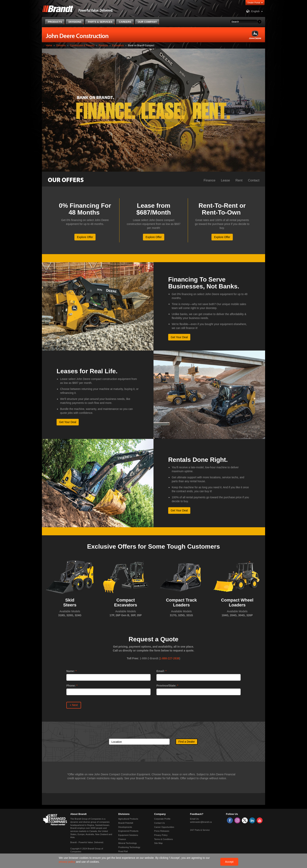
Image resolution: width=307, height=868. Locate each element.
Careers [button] (125, 22)
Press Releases (162, 831)
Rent (239, 180)
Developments (125, 827)
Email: (161, 671)
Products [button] (55, 22)
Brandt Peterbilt (126, 823)
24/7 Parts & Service (200, 830)
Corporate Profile (162, 819)
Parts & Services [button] (100, 22)
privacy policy (67, 862)
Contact (254, 180)
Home (49, 45)
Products (103, 45)
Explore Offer (85, 237)
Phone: (71, 686)
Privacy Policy (161, 835)
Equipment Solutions (128, 835)
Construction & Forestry (82, 45)
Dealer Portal (254, 3)
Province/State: (166, 686)
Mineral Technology (128, 843)
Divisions (61, 45)
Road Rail (123, 851)
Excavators (118, 45)
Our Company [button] (147, 22)
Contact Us (159, 823)
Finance (209, 180)
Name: (71, 671)
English (252, 11)
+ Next (74, 705)
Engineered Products (128, 831)
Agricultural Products (128, 819)
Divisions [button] (75, 22)
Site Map (158, 843)
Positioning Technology (129, 847)
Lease (225, 180)
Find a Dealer (187, 742)
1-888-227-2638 (170, 658)
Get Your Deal (179, 337)
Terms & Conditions (163, 839)
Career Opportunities (164, 827)
